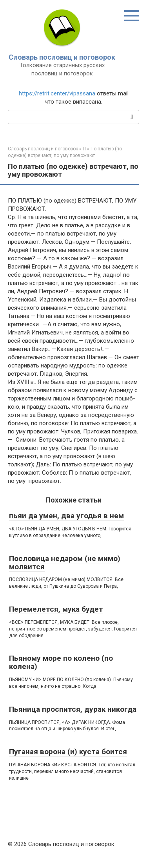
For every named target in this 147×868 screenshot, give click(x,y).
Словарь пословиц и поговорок (62, 57)
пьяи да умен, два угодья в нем (66, 516)
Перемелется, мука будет (56, 609)
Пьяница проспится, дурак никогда (73, 709)
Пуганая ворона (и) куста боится (68, 752)
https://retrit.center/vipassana (57, 93)
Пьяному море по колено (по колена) (61, 662)
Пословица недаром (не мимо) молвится (65, 563)
